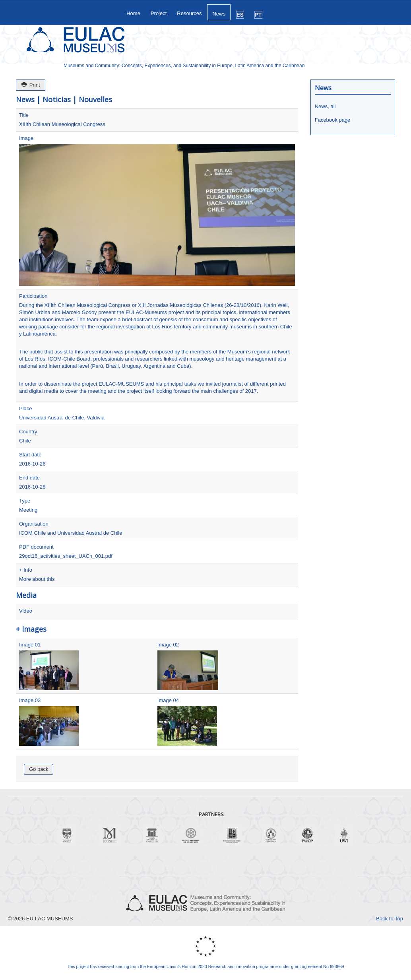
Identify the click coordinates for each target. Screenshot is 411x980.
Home (133, 13)
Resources (189, 13)
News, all (325, 106)
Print (31, 85)
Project (159, 13)
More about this (37, 579)
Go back (39, 769)
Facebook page (333, 120)
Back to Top (390, 919)
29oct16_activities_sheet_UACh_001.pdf (66, 556)
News (219, 14)
